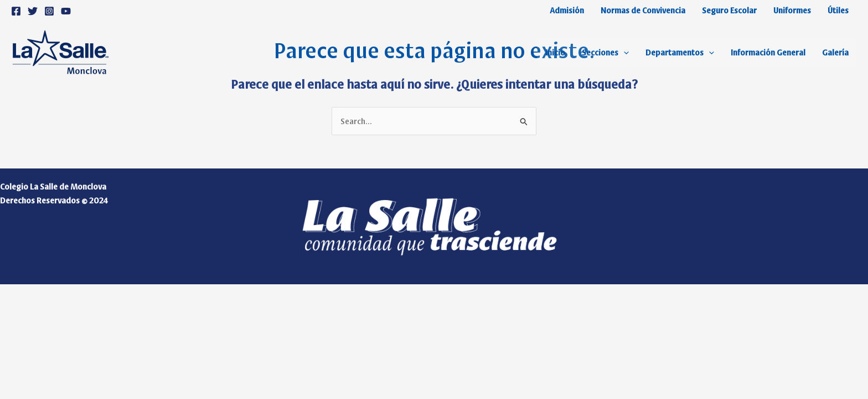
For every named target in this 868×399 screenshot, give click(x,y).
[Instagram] (49, 11)
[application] (624, 52)
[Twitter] (33, 11)
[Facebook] (16, 11)
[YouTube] (66, 11)
